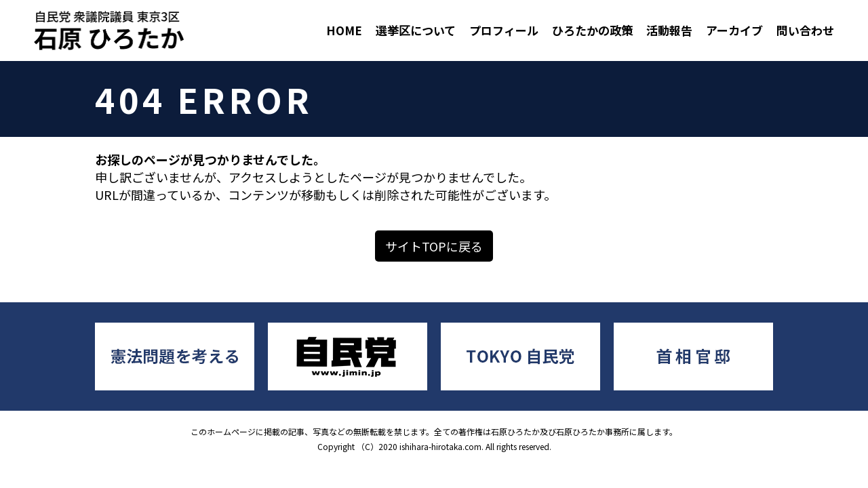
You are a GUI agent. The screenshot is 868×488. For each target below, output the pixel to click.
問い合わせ (805, 30)
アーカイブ (734, 30)
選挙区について (416, 30)
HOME (344, 30)
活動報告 (669, 30)
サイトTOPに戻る (434, 246)
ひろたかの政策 (592, 30)
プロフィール (504, 30)
